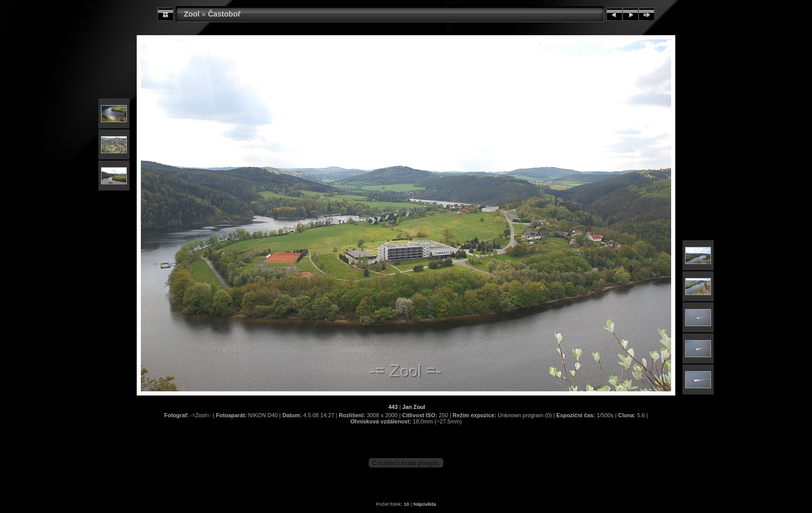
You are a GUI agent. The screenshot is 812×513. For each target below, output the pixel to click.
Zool (192, 14)
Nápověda (425, 504)
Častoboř (224, 14)
